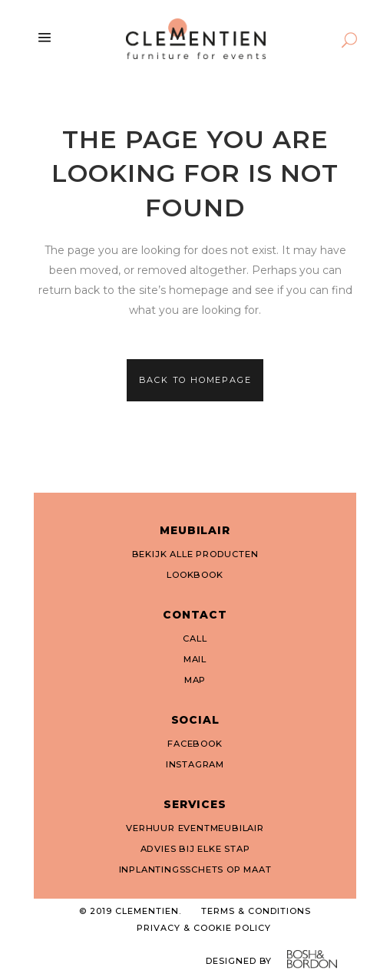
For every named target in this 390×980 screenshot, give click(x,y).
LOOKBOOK (195, 575)
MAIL (195, 659)
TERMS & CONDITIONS (256, 911)
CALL (195, 638)
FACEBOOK (195, 744)
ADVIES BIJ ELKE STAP (195, 849)
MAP (195, 680)
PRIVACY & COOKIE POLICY (204, 928)
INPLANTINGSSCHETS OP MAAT (195, 869)
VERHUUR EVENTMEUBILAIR (195, 828)
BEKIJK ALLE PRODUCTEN (195, 554)
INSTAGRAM (195, 764)
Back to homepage (195, 380)
